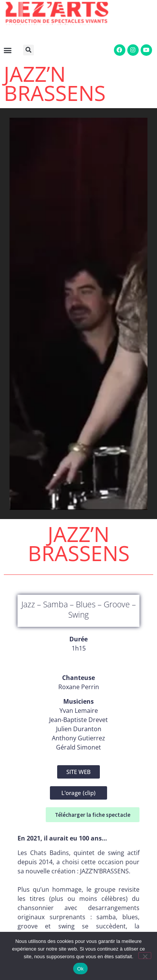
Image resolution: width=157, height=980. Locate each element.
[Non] (145, 956)
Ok (80, 969)
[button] (30, 50)
